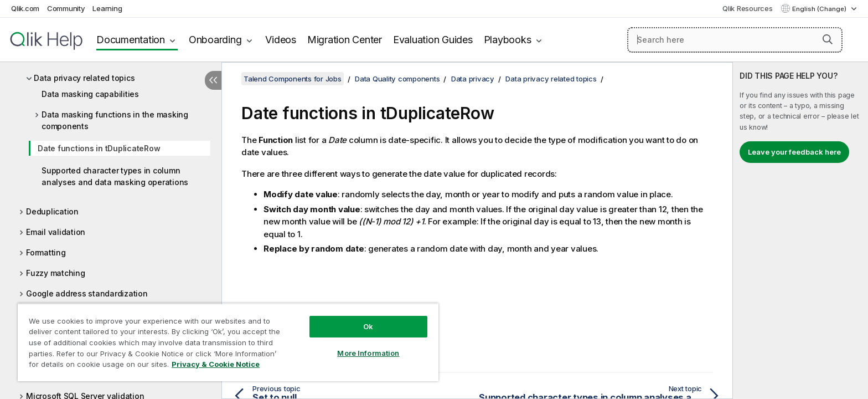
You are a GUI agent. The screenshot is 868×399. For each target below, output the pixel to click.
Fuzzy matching (56, 273)
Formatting (46, 252)
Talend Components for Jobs (293, 79)
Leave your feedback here (794, 152)
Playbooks (508, 40)
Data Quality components (397, 79)
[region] (228, 342)
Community (66, 8)
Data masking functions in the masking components (115, 120)
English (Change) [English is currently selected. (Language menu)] (820, 9)
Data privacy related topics (84, 78)
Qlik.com (25, 8)
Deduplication (52, 211)
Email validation (56, 232)
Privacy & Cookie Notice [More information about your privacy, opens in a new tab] (216, 364)
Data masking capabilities (90, 94)
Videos (281, 40)
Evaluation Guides (433, 40)
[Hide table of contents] (213, 80)
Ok (368, 326)
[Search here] (735, 40)
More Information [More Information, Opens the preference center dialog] (368, 353)
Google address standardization (87, 293)
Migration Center (345, 40)
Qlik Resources (748, 8)
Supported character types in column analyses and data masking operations (115, 176)
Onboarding (215, 40)
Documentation (131, 40)
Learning (107, 8)
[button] (828, 39)
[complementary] (800, 231)
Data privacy (473, 79)
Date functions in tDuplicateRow (99, 148)
